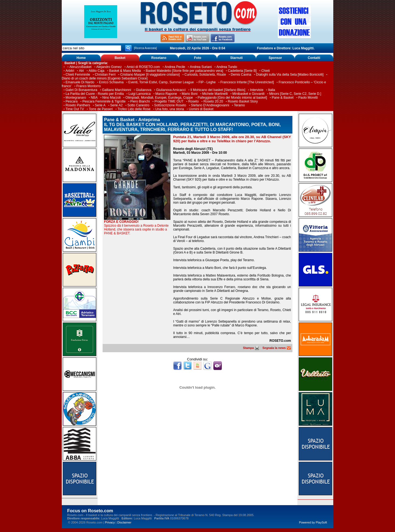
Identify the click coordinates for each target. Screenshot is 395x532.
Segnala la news (277, 348)
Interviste (257, 90)
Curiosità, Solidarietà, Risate (205, 75)
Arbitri (70, 71)
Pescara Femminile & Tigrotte (104, 101)
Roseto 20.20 (213, 101)
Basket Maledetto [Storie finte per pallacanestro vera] (184, 71)
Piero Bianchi (140, 101)
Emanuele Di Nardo (80, 82)
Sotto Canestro (139, 105)
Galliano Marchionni (117, 90)
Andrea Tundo (227, 67)
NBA (94, 98)
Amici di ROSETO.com (143, 67)
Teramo (239, 105)
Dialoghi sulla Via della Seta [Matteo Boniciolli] (290, 75)
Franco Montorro (88, 86)
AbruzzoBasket (81, 67)
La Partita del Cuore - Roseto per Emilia (95, 94)
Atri (81, 71)
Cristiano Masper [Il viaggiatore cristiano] (150, 75)
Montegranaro (76, 98)
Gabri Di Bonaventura (81, 90)
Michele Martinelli (215, 94)
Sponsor (275, 58)
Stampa (251, 348)
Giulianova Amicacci (171, 90)
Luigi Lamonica (139, 94)
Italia (271, 90)
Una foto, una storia (170, 109)
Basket (120, 58)
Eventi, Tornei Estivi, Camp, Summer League (161, 82)
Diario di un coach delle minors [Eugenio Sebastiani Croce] (105, 78)
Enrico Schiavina (111, 82)
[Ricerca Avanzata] (145, 48)
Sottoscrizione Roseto (170, 105)
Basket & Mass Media (125, 71)
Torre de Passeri (101, 109)
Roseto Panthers (78, 105)
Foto (198, 58)
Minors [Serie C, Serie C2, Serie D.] (295, 94)
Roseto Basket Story (243, 101)
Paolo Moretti (308, 98)
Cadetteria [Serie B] (242, 71)
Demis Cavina (241, 75)
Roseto (193, 101)
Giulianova (144, 90)
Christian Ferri (105, 75)
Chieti (266, 71)
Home (81, 58)
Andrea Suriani (201, 67)
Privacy (110, 522)
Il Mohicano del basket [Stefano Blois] (218, 90)
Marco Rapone (166, 94)
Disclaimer (124, 522)
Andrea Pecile (175, 67)
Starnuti (236, 58)
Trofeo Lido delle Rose (134, 109)
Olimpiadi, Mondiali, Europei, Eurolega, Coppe (159, 98)
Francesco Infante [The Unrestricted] (247, 82)
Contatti (314, 58)
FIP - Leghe (207, 82)
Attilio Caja (96, 71)
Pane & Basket (283, 98)
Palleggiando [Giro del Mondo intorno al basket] (232, 98)
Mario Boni (190, 94)
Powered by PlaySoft (313, 522)
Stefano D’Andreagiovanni (210, 105)
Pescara (72, 101)
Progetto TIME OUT (169, 101)
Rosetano (159, 58)
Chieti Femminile (78, 75)
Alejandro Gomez (109, 67)
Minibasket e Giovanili (248, 94)
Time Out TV (75, 109)
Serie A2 (116, 105)
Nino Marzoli (112, 98)
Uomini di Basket (201, 109)
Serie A (100, 105)
